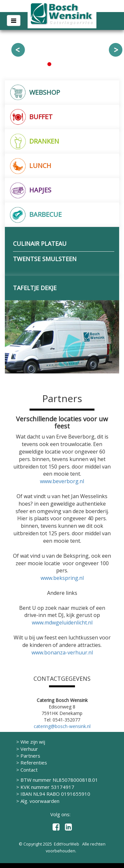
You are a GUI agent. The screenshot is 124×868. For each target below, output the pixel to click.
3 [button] (62, 64)
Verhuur (29, 749)
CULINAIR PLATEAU (40, 244)
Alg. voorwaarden (40, 801)
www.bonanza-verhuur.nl (62, 652)
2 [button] (56, 64)
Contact (29, 770)
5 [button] (75, 64)
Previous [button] (18, 50)
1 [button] (49, 64)
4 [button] (68, 64)
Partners (30, 756)
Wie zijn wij (33, 742)
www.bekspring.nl (62, 578)
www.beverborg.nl (62, 481)
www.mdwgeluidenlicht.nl (62, 623)
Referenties (34, 763)
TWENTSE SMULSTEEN (45, 259)
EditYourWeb (67, 844)
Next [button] (116, 50)
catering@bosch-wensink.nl (62, 726)
